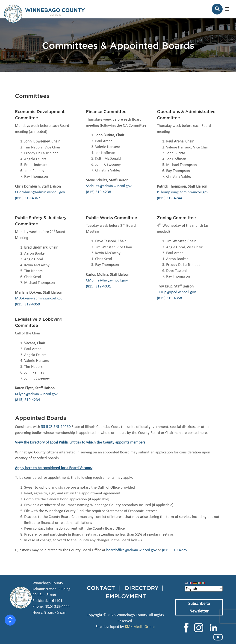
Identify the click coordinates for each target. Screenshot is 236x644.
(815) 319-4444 (57, 606)
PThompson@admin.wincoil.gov (183, 192)
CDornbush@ (26, 192)
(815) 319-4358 (170, 298)
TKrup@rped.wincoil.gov (176, 292)
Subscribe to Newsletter (199, 607)
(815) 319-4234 (28, 400)
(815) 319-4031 (99, 286)
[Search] (217, 9)
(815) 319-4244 (170, 198)
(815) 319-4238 (99, 192)
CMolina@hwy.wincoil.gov (107, 280)
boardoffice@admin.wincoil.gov (131, 550)
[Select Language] (204, 589)
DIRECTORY (142, 588)
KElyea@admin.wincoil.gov (36, 394)
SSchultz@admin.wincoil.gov (109, 186)
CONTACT (101, 588)
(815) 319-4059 (28, 304)
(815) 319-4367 (28, 198)
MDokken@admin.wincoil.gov (39, 298)
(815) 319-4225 (175, 550)
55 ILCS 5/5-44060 (56, 427)
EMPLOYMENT (126, 596)
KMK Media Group (140, 627)
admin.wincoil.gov (51, 192)
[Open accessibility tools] (10, 620)
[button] (227, 9)
